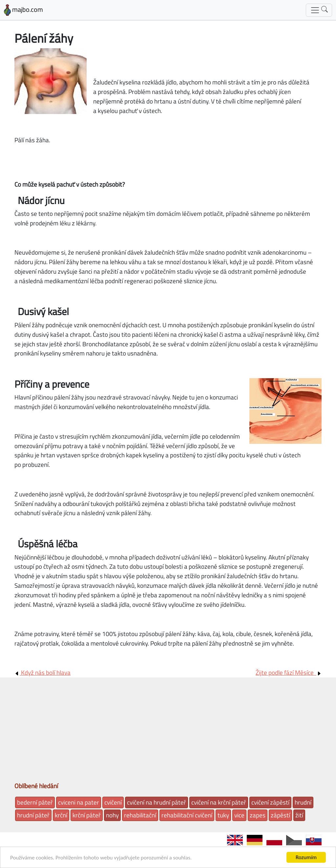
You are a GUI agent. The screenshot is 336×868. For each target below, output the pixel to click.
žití (299, 815)
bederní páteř (35, 802)
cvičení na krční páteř (219, 802)
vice (239, 815)
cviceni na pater (79, 802)
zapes (258, 815)
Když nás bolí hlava (42, 672)
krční (61, 815)
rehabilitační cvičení (187, 815)
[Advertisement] (168, 732)
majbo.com (23, 10)
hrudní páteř (33, 815)
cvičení (113, 802)
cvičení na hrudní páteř (157, 802)
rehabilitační (140, 815)
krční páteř (87, 815)
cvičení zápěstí (270, 802)
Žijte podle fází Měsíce (289, 672)
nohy (112, 815)
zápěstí (280, 815)
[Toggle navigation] (319, 10)
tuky (223, 815)
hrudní (303, 802)
